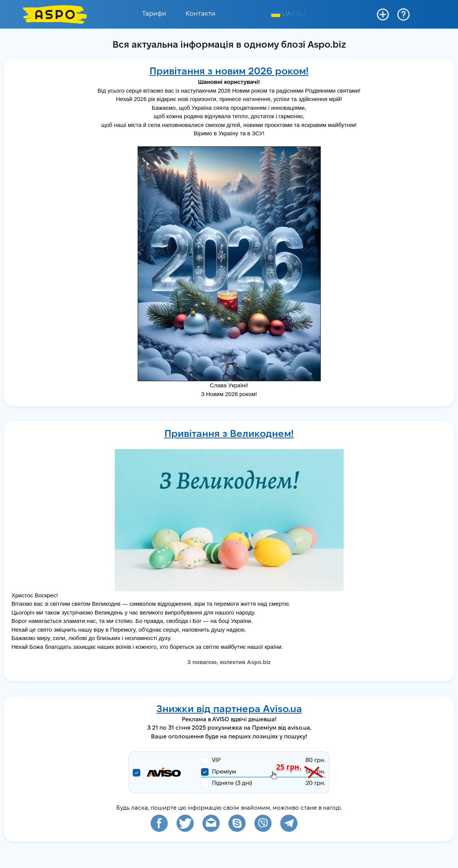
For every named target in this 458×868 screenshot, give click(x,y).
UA (281, 14)
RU (301, 14)
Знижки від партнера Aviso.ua (229, 710)
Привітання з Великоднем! (229, 434)
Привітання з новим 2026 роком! (229, 72)
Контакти (201, 14)
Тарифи (154, 14)
